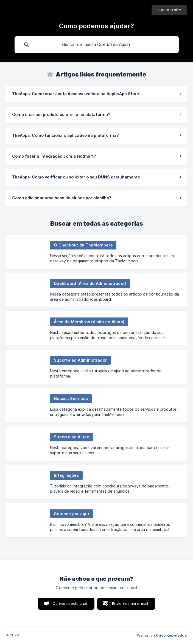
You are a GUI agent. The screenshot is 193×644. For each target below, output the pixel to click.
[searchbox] (97, 45)
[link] (96, 94)
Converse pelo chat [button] (70, 603)
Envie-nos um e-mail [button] (130, 603)
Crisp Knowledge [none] (171, 635)
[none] (169, 10)
